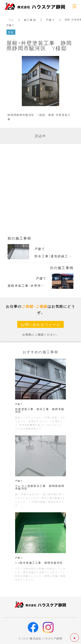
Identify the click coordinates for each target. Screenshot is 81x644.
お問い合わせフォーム (40, 324)
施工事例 (30, 20)
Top (11, 20)
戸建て (50, 20)
